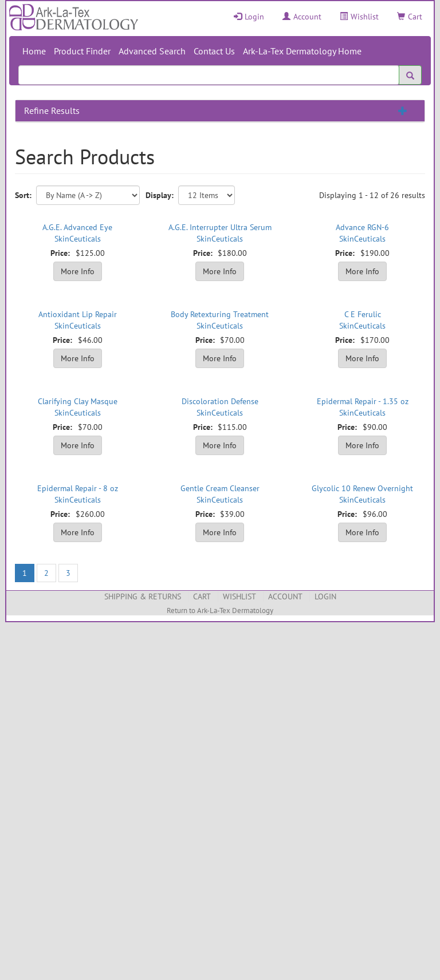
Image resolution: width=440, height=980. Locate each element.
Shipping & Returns (143, 596)
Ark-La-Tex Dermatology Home (302, 51)
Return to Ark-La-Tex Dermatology (220, 610)
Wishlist (359, 17)
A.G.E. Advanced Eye (77, 227)
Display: (160, 195)
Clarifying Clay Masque (78, 401)
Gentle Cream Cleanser (220, 488)
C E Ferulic (363, 314)
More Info (78, 271)
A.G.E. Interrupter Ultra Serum (220, 227)
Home (34, 51)
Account (302, 17)
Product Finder (82, 51)
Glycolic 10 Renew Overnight (362, 488)
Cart (410, 17)
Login (249, 17)
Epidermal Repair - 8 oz (78, 488)
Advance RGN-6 (362, 227)
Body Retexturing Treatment (220, 314)
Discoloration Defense (220, 401)
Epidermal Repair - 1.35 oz (363, 401)
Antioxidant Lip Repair (78, 314)
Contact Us (214, 51)
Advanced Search (152, 51)
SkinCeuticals (78, 239)
